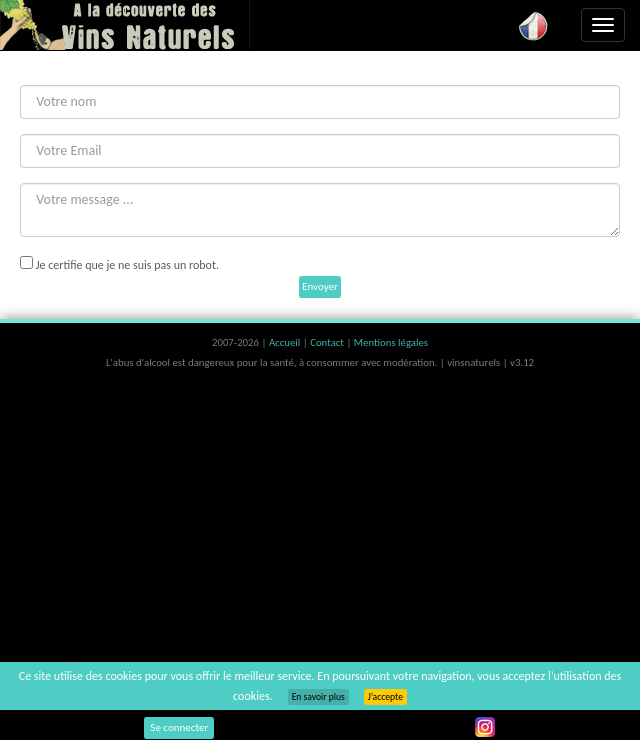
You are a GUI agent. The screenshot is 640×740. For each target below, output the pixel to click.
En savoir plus (318, 697)
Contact (328, 342)
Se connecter (179, 727)
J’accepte (385, 697)
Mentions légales (391, 342)
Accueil (286, 342)
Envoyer (320, 286)
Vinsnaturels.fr (125, 25)
